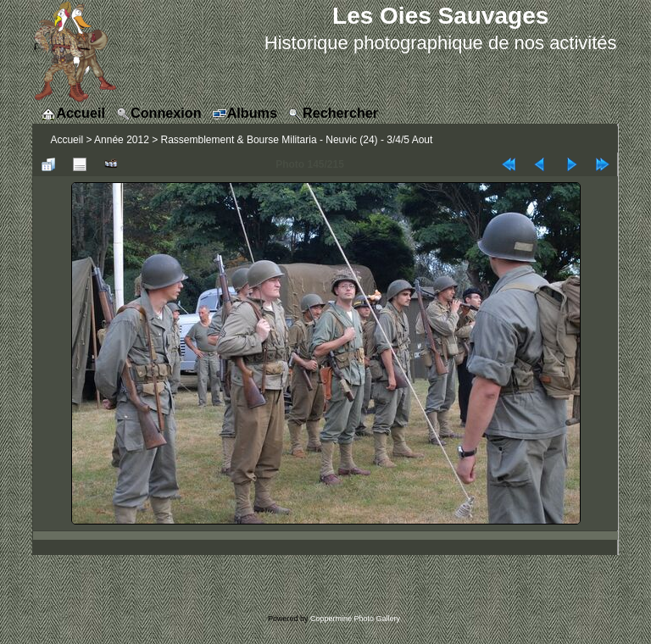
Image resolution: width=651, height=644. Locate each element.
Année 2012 (122, 140)
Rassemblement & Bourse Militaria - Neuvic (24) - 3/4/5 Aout (297, 140)
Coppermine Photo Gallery (355, 619)
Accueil (67, 140)
